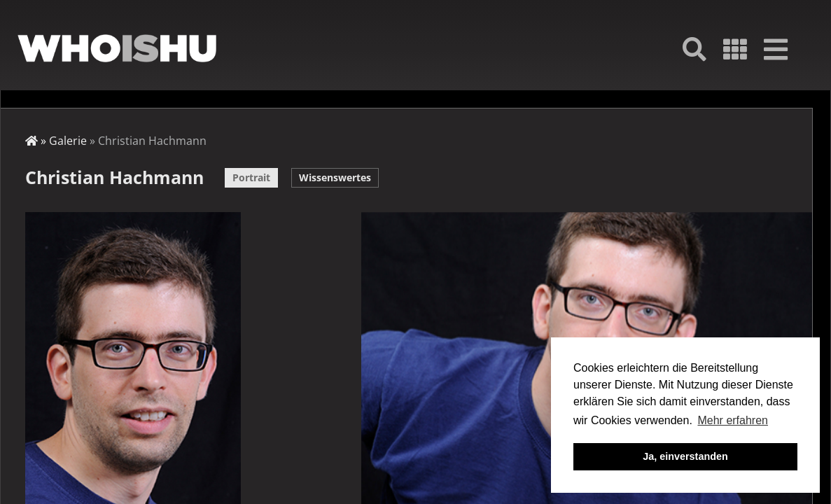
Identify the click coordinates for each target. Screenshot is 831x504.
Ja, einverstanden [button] (685, 456)
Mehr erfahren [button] (733, 420)
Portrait (251, 177)
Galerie (68, 141)
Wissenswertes (335, 177)
